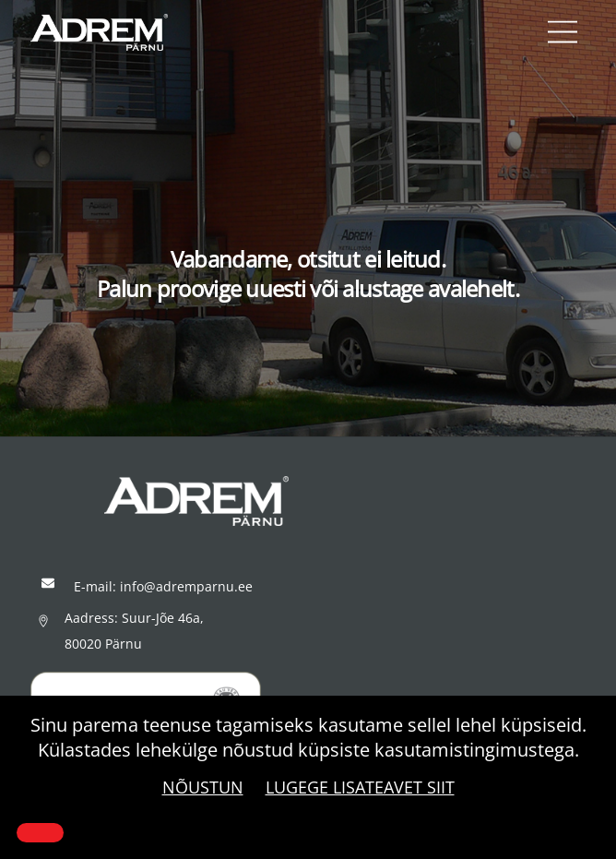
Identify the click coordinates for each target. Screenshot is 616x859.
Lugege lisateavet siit (360, 787)
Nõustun (203, 787)
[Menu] (563, 33)
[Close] (40, 833)
